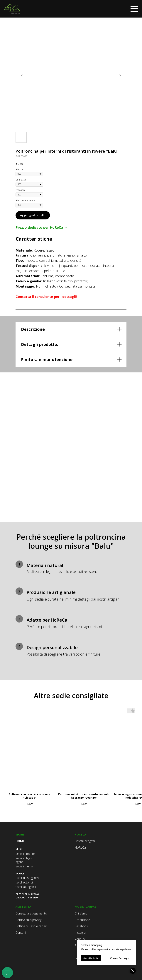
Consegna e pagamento (31, 913)
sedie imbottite (25, 854)
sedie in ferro (24, 866)
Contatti (21, 933)
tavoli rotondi (24, 882)
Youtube (80, 939)
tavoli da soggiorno (28, 878)
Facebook (81, 926)
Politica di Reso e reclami (32, 926)
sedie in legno (24, 858)
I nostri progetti (85, 841)
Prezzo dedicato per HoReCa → (41, 227)
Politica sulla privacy (28, 920)
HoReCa (80, 847)
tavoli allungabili (26, 887)
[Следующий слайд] (120, 76)
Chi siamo (81, 913)
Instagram (81, 933)
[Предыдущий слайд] (22, 76)
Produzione (82, 920)
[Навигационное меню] (134, 9)
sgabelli (20, 862)
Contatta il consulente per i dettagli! (46, 297)
